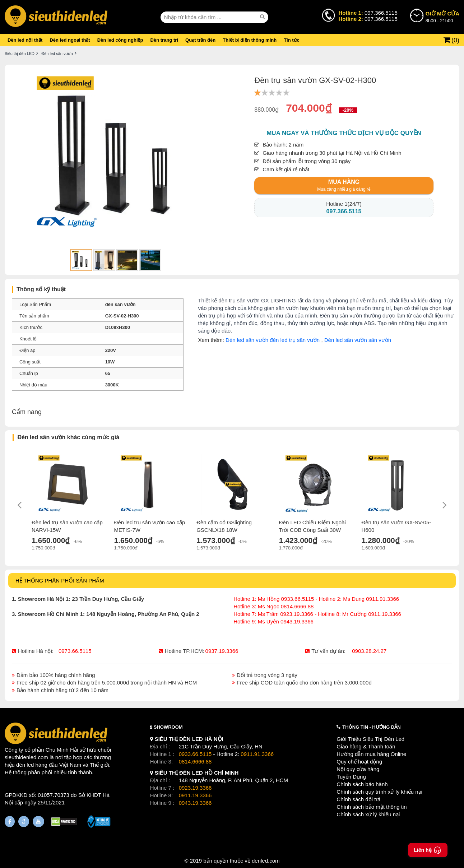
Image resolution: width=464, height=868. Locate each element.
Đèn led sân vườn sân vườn (358, 340)
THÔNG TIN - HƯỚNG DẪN (371, 727)
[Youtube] (38, 821)
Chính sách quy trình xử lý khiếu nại (379, 792)
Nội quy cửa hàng (358, 769)
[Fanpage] (10, 821)
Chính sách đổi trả (358, 799)
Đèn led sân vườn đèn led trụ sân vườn (273, 340)
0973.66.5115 (75, 651)
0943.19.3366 (195, 803)
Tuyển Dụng (351, 777)
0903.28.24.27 (369, 651)
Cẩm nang (27, 412)
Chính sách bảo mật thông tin (372, 807)
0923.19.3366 (195, 788)
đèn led (25, 765)
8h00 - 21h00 (442, 17)
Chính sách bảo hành (362, 784)
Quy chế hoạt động (359, 762)
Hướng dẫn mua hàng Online (371, 754)
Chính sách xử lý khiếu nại (368, 814)
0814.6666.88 (195, 762)
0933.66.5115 (195, 754)
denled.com (266, 861)
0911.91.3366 (257, 754)
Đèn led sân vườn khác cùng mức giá (68, 437)
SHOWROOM (168, 727)
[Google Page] (24, 821)
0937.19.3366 (222, 651)
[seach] (263, 17)
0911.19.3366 (195, 795)
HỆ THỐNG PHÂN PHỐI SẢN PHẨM (60, 581)
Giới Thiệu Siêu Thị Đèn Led (370, 739)
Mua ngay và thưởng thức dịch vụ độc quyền (344, 133)
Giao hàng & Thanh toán (366, 746)
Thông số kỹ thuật (41, 289)
